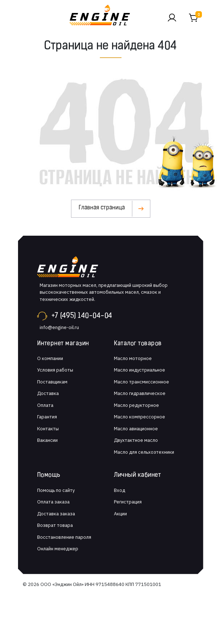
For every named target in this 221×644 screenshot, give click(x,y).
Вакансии (47, 440)
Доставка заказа (56, 514)
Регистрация (128, 502)
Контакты (48, 429)
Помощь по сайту (56, 490)
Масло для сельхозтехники (144, 452)
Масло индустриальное (140, 370)
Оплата (45, 405)
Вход (120, 490)
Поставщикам (52, 382)
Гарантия (47, 417)
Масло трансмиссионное (142, 382)
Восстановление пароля (64, 537)
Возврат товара (55, 525)
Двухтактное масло (136, 440)
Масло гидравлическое (140, 393)
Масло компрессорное (140, 417)
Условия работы (55, 370)
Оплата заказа (53, 502)
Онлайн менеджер (58, 549)
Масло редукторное (136, 405)
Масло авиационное (136, 429)
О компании (50, 358)
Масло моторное (133, 358)
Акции (120, 514)
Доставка (48, 393)
